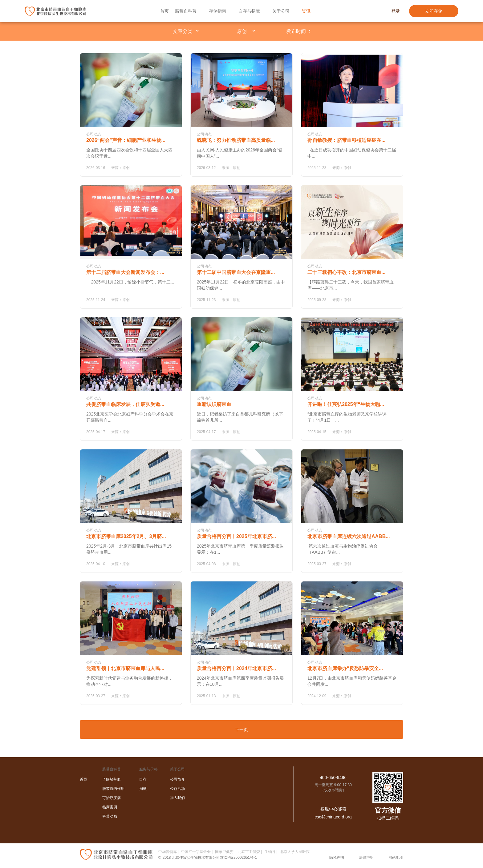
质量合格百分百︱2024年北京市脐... (236, 668)
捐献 (143, 789)
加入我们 (177, 798)
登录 (396, 11)
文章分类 (183, 31)
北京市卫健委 (249, 852)
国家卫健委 (224, 852)
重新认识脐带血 (214, 404)
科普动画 (110, 816)
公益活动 (177, 789)
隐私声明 (337, 858)
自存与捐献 (249, 11)
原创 (242, 31)
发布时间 (296, 31)
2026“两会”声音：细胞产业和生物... (126, 140)
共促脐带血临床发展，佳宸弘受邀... (125, 404)
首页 (164, 11)
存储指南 (217, 11)
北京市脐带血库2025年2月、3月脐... (126, 536)
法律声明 (366, 858)
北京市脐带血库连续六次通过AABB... (349, 536)
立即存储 (434, 11)
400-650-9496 (333, 778)
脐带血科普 (186, 11)
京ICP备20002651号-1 (238, 858)
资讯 (306, 11)
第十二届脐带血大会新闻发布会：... (125, 272)
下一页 (241, 729)
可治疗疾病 (112, 798)
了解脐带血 (112, 779)
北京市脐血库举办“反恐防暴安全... (345, 668)
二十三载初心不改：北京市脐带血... (346, 272)
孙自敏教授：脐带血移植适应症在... (346, 140)
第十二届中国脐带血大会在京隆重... (236, 272)
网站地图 (396, 858)
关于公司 (281, 11)
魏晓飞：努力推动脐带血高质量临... (236, 140)
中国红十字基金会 (196, 852)
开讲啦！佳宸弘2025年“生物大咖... (346, 404)
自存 (143, 779)
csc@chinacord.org (333, 817)
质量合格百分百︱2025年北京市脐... (236, 536)
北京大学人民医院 (295, 852)
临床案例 (110, 807)
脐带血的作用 (113, 789)
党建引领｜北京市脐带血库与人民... (125, 668)
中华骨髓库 (168, 852)
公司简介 (177, 779)
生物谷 (270, 852)
